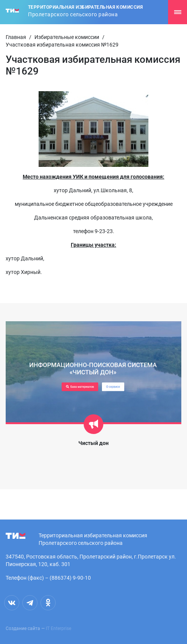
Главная (16, 37)
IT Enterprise (58, 628)
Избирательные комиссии (67, 37)
